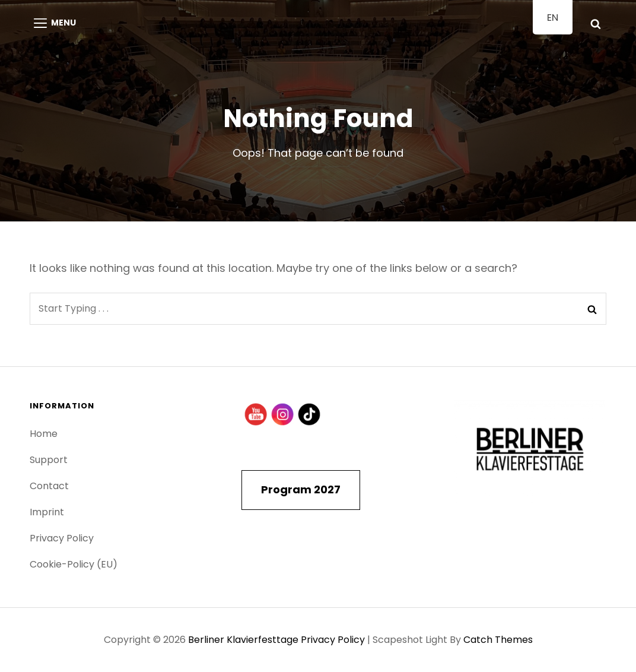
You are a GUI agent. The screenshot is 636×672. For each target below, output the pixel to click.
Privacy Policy (62, 538)
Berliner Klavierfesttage (243, 640)
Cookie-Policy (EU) (74, 564)
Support (49, 460)
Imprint (47, 512)
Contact (49, 486)
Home (44, 434)
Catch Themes (498, 640)
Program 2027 (301, 489)
